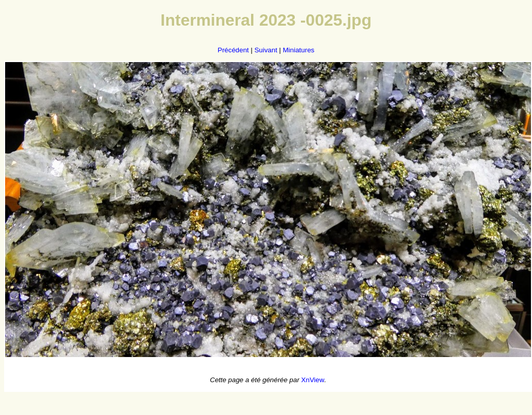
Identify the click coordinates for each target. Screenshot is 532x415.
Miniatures (299, 50)
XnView (313, 380)
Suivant (265, 50)
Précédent (233, 50)
